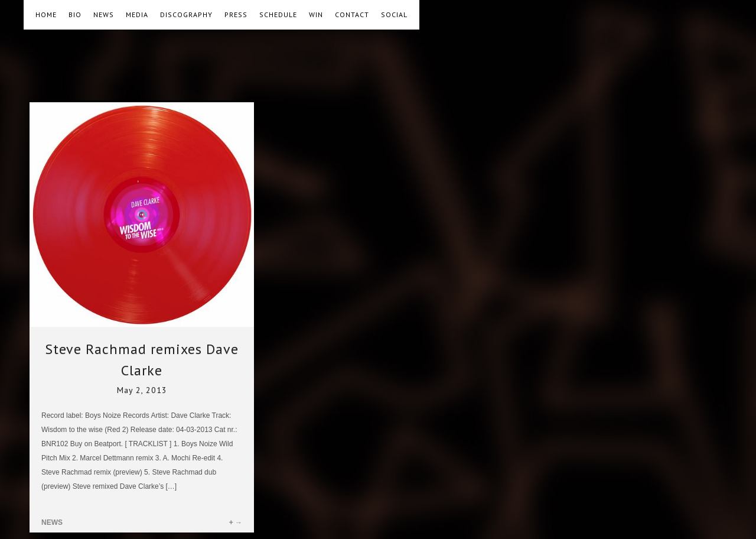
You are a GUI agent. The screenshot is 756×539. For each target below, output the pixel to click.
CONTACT (352, 14)
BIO (75, 14)
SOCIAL (394, 14)
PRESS (236, 14)
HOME (46, 14)
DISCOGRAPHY (186, 14)
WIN (316, 14)
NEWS (104, 14)
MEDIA (137, 14)
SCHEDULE (278, 14)
